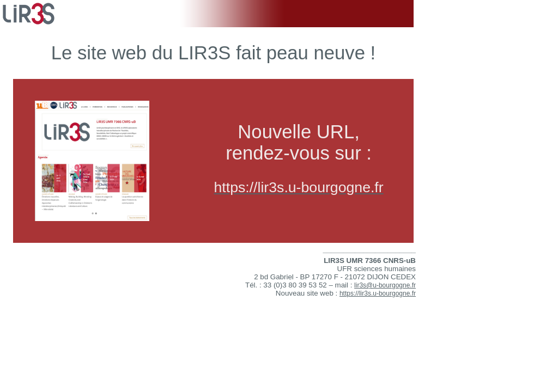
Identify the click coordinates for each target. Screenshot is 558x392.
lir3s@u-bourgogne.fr (385, 285)
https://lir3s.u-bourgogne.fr (378, 293)
